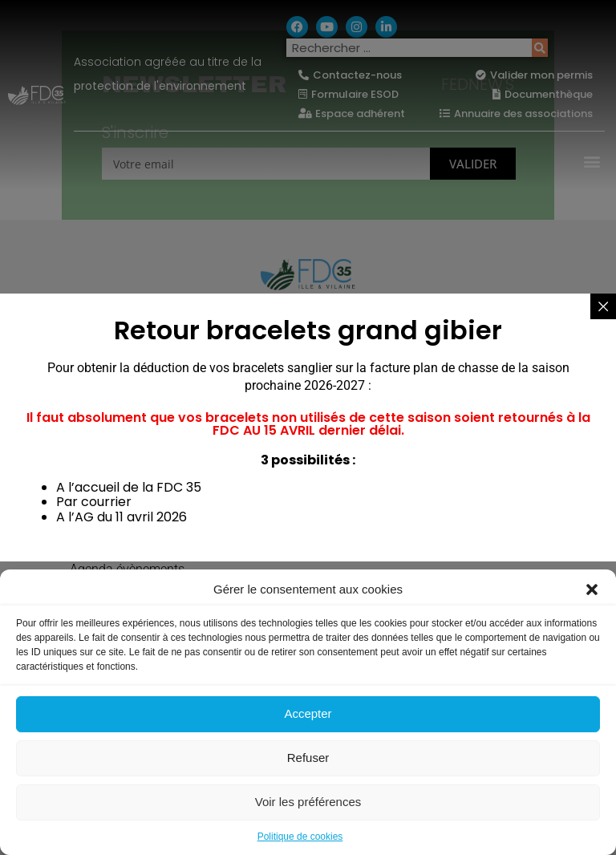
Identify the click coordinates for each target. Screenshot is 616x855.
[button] (592, 590)
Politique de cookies (300, 837)
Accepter (308, 713)
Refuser (308, 758)
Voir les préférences (308, 802)
